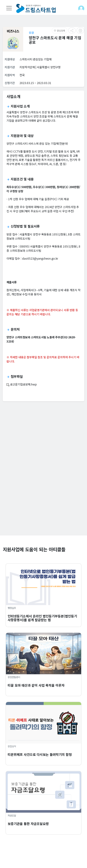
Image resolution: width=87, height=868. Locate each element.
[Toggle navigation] (9, 8)
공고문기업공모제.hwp (22, 384)
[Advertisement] (43, 492)
